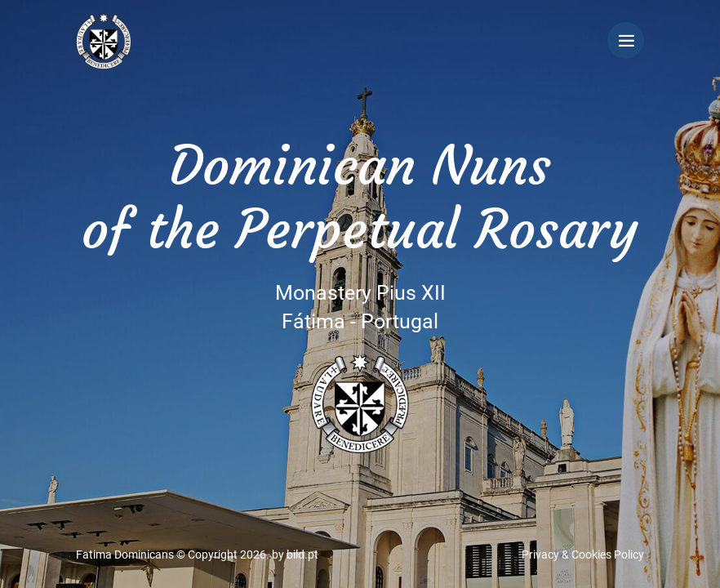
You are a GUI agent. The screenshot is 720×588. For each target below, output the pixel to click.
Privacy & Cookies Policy (583, 555)
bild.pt (302, 555)
